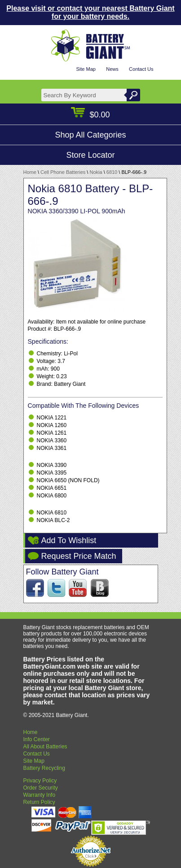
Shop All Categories (90, 135)
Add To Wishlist (69, 540)
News (112, 69)
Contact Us (141, 69)
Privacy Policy (40, 781)
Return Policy (39, 802)
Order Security (41, 788)
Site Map (86, 69)
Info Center (37, 739)
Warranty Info (40, 795)
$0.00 (90, 115)
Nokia (96, 172)
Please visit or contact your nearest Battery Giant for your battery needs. (90, 12)
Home (30, 172)
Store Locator (90, 155)
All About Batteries (45, 747)
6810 (112, 172)
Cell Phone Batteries (63, 172)
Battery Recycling (44, 768)
